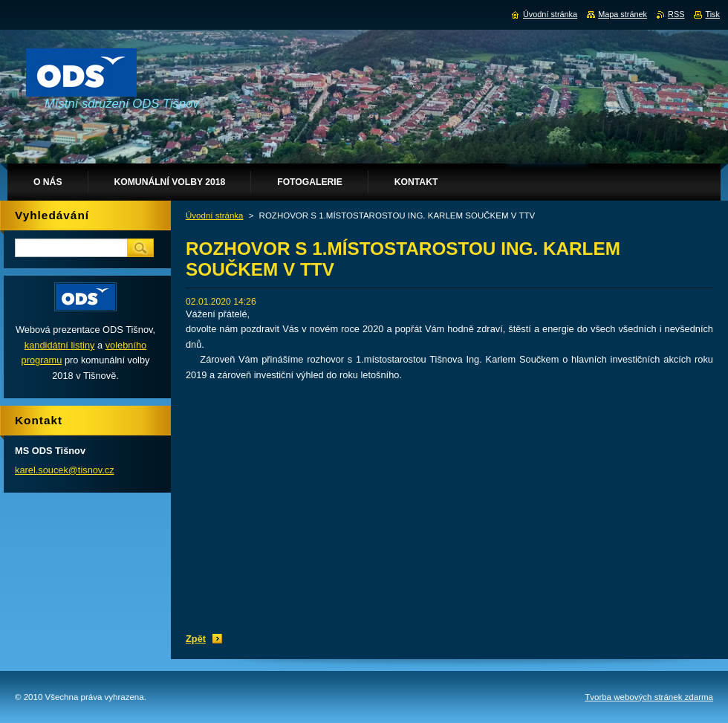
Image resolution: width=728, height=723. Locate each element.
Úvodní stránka (214, 215)
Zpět (196, 639)
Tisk (712, 14)
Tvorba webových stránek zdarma (649, 697)
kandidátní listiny (60, 345)
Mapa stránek (623, 14)
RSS (676, 14)
